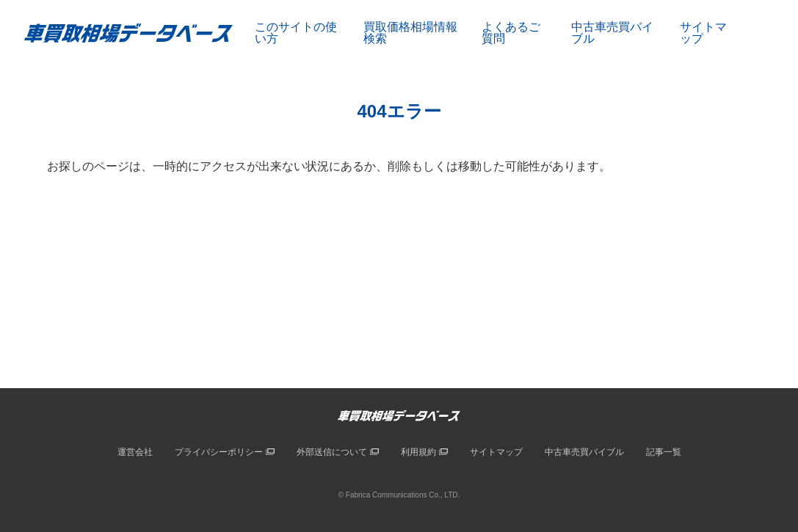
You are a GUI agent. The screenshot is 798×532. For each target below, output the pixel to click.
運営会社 (135, 452)
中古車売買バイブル (612, 33)
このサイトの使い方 (296, 33)
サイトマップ (703, 33)
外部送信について (332, 452)
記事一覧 (664, 452)
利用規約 (418, 452)
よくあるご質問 (511, 33)
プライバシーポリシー (219, 452)
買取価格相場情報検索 (410, 33)
